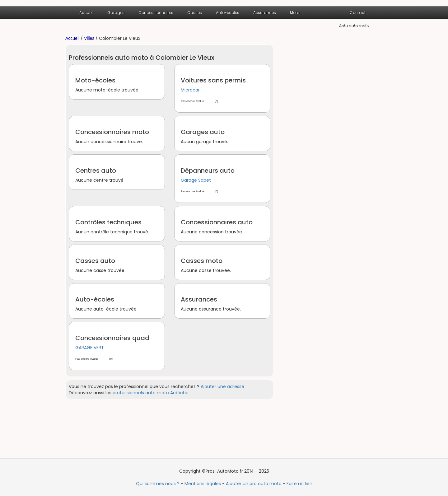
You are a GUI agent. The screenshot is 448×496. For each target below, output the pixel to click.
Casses (195, 13)
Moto (295, 13)
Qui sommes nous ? (158, 484)
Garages (116, 13)
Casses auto (95, 261)
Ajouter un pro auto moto (254, 484)
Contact (358, 13)
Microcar (190, 90)
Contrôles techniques (108, 222)
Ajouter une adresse (222, 386)
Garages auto (203, 132)
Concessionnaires (156, 13)
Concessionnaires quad (112, 338)
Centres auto (96, 171)
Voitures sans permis (213, 80)
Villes (89, 38)
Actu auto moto (354, 25)
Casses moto (202, 261)
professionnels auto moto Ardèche (151, 393)
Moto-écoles (95, 80)
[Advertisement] (333, 138)
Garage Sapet (196, 180)
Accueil (86, 13)
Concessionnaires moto (112, 132)
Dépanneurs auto (208, 171)
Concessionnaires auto (217, 222)
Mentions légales (203, 484)
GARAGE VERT (90, 348)
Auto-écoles (228, 13)
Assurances (265, 13)
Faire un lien (299, 484)
